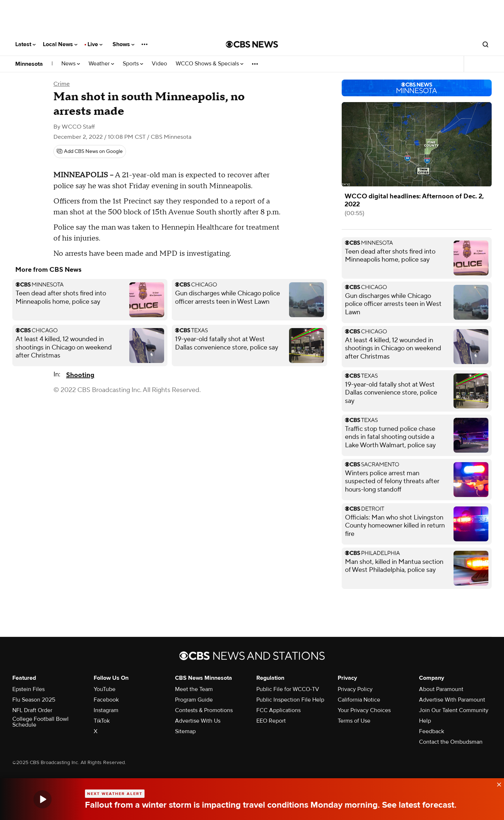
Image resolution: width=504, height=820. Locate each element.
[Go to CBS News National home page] (252, 44)
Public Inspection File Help (290, 700)
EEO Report (271, 721)
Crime (62, 84)
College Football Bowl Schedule (40, 722)
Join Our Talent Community (454, 710)
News (71, 64)
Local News (60, 44)
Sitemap (185, 731)
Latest (25, 44)
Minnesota (29, 64)
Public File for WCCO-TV (288, 689)
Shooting (80, 375)
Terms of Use (354, 721)
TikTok (102, 721)
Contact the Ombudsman (451, 742)
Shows (123, 44)
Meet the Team (194, 689)
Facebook (106, 700)
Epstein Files (29, 689)
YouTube (105, 689)
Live (95, 44)
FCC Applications (279, 710)
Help (425, 721)
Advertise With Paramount (452, 700)
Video (159, 64)
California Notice (359, 700)
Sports (133, 64)
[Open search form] (485, 44)
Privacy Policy (355, 689)
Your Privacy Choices (364, 710)
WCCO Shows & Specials (210, 64)
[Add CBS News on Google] (90, 152)
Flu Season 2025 (34, 700)
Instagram (106, 710)
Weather (101, 64)
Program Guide (194, 700)
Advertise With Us (198, 721)
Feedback (432, 731)
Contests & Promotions (204, 710)
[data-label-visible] (497, 783)
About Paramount (441, 689)
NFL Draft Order (32, 710)
